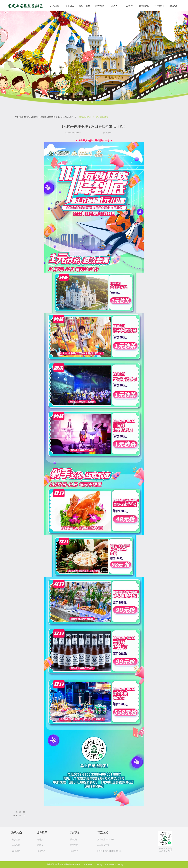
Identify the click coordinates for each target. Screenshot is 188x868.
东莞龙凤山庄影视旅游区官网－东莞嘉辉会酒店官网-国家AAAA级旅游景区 (44, 117)
